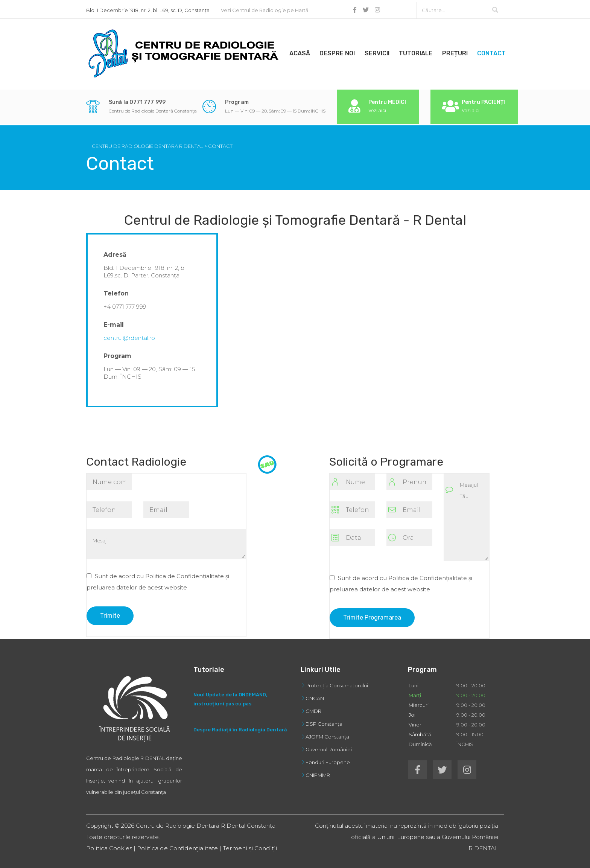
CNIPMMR (318, 772)
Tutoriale (422, 51)
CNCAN (315, 695)
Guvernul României (329, 746)
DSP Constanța (324, 720)
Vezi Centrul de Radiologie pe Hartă (265, 8)
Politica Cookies (108, 845)
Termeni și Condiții (243, 845)
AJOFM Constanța (327, 733)
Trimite (110, 612)
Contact (502, 51)
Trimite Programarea (372, 614)
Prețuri (463, 51)
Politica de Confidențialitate (174, 845)
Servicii (382, 51)
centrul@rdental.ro (129, 334)
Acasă (301, 51)
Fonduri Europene (328, 759)
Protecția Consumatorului (337, 682)
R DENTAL (483, 845)
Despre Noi (341, 51)
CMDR (313, 708)
